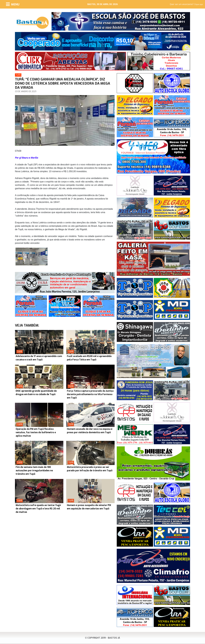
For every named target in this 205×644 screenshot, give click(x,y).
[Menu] (13, 4)
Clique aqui (198, 4)
